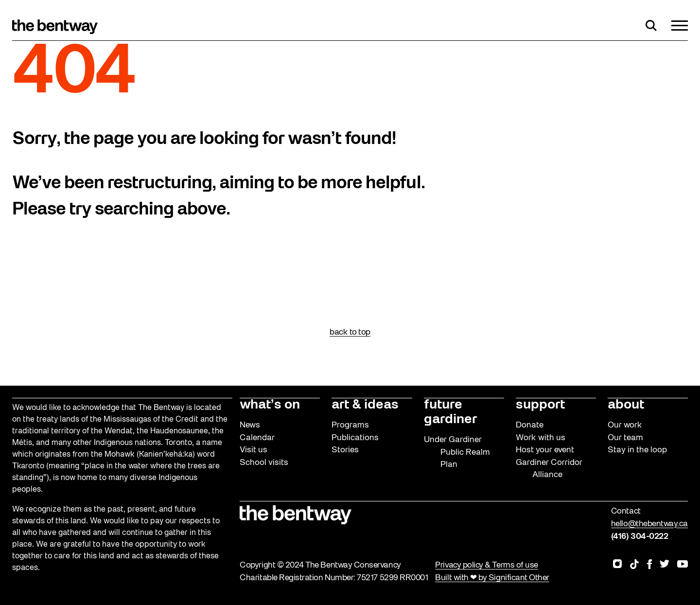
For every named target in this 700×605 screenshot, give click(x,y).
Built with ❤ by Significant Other (492, 578)
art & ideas (365, 405)
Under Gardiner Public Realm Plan (457, 452)
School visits (264, 463)
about (626, 405)
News (250, 425)
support (540, 405)
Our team (625, 438)
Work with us (541, 438)
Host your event (545, 450)
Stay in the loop (637, 450)
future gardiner (450, 412)
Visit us (254, 450)
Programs (350, 425)
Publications (355, 438)
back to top (350, 332)
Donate (530, 425)
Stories (345, 450)
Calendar (257, 438)
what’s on (270, 405)
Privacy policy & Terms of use (486, 565)
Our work (625, 425)
